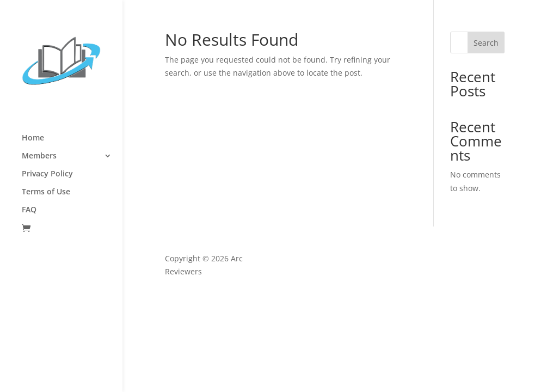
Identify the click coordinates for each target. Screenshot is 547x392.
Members (39, 156)
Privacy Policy (47, 174)
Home (33, 138)
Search (486, 43)
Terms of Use (46, 192)
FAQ (29, 210)
